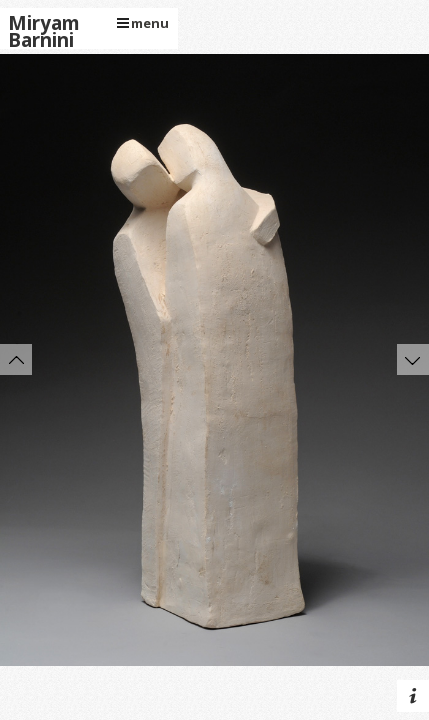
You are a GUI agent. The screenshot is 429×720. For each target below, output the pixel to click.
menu (143, 23)
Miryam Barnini (44, 32)
